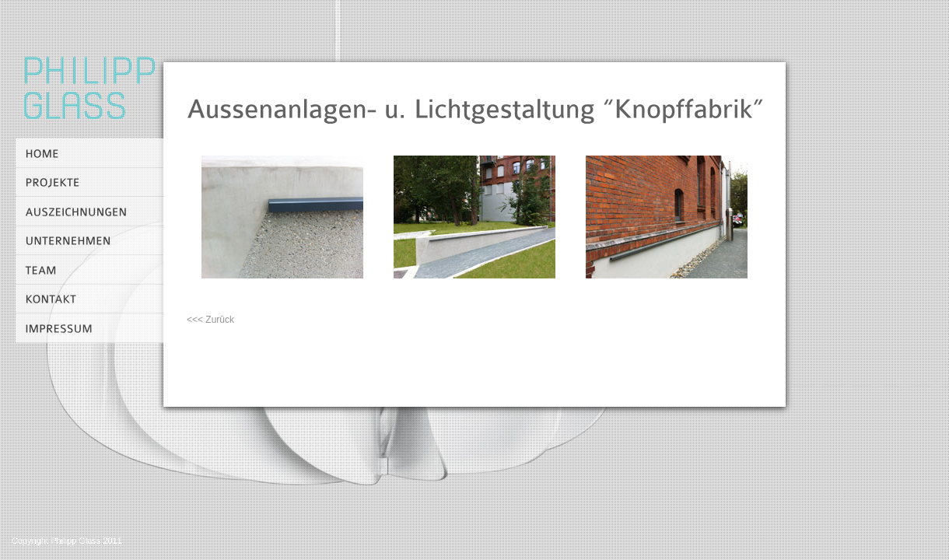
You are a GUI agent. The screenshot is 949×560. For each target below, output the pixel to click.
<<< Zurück (210, 320)
